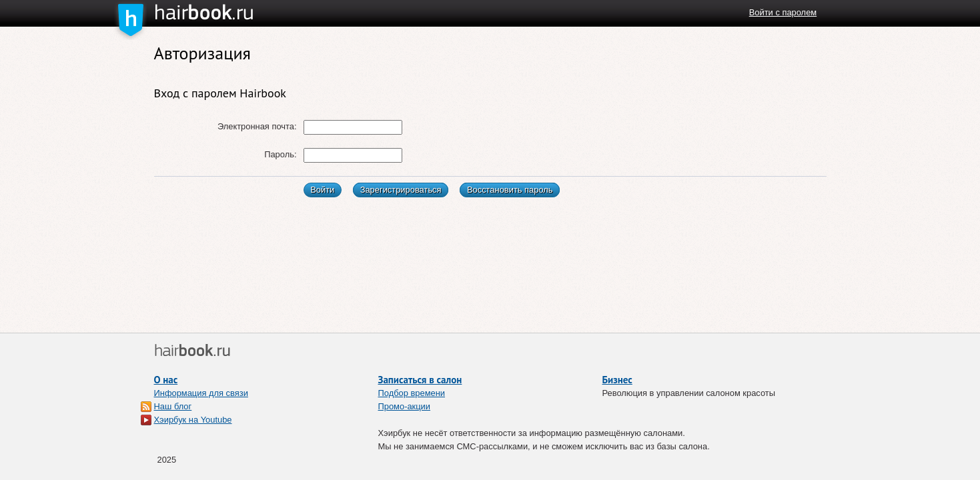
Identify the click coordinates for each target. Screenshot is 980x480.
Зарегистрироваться (401, 190)
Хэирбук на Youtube (193, 420)
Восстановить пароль (510, 190)
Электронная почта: (257, 126)
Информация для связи (201, 393)
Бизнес (617, 380)
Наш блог (173, 406)
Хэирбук (229, 13)
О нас (166, 380)
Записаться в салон (420, 380)
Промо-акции (405, 406)
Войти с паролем (783, 12)
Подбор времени (412, 393)
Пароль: (280, 154)
